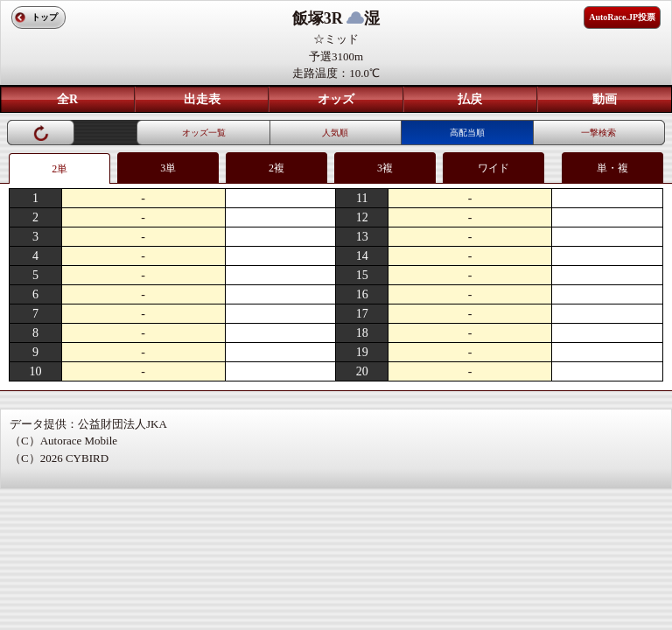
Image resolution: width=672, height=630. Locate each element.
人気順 (335, 133)
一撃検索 (598, 133)
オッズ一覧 (204, 133)
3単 (168, 168)
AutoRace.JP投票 (622, 17)
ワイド (493, 168)
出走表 (202, 99)
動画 (605, 99)
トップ (45, 17)
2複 (276, 168)
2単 (59, 169)
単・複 (612, 168)
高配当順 (467, 133)
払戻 (470, 99)
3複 (385, 168)
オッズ (336, 99)
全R (67, 99)
